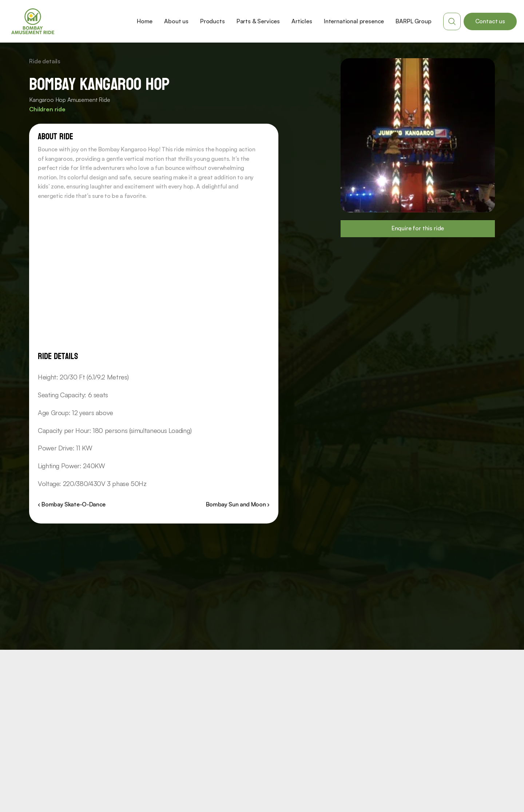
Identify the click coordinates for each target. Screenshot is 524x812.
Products (213, 21)
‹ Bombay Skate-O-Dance (72, 504)
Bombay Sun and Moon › (238, 504)
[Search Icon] (452, 21)
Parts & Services (258, 21)
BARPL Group (413, 21)
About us (176, 21)
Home (145, 21)
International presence (354, 21)
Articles (302, 21)
